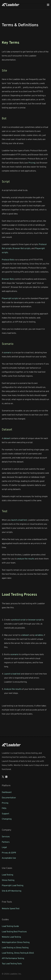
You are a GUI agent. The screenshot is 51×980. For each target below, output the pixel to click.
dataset (7, 438)
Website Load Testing (11, 937)
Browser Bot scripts (21, 248)
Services (6, 836)
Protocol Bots (8, 260)
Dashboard (7, 792)
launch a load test (19, 520)
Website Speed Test (11, 908)
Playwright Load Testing (13, 885)
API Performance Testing (13, 958)
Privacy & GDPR (9, 853)
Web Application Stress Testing (16, 942)
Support (5, 813)
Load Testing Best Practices (14, 931)
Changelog (7, 819)
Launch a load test (12, 674)
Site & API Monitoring (12, 891)
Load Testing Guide (10, 926)
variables (39, 635)
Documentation (9, 797)
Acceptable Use (9, 858)
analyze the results (26, 559)
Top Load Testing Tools (12, 963)
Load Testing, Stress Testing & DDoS (18, 953)
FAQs (4, 808)
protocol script (19, 620)
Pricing (32, 163)
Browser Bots (8, 279)
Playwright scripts (10, 298)
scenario (7, 352)
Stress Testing (8, 880)
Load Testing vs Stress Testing (15, 947)
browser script (35, 620)
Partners (6, 842)
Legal (4, 847)
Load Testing (7, 875)
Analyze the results (13, 689)
